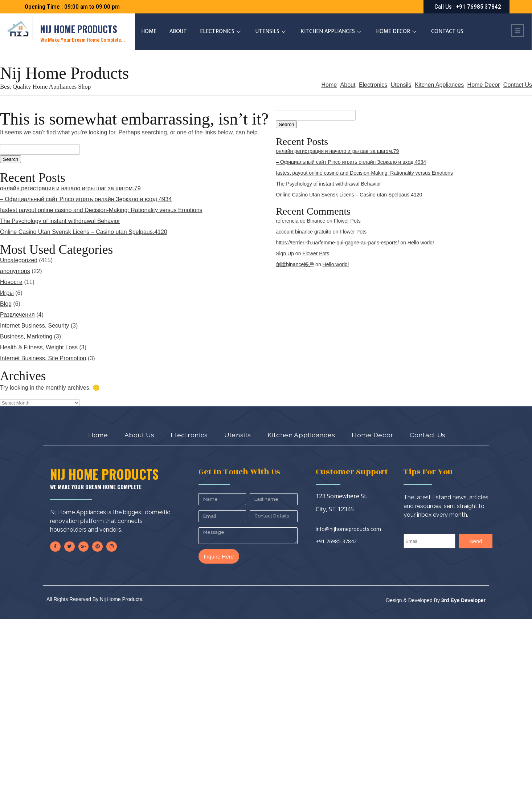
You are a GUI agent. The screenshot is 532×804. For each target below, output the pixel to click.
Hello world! (421, 243)
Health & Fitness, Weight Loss (39, 347)
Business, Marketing (26, 336)
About (179, 31)
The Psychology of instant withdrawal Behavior (60, 221)
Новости (11, 282)
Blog (6, 304)
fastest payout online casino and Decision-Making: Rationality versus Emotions (101, 210)
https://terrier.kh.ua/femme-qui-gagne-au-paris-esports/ (337, 243)
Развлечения (17, 315)
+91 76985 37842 (336, 541)
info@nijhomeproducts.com (348, 529)
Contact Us (448, 31)
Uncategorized (19, 260)
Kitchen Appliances (332, 31)
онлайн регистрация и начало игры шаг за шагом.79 (70, 188)
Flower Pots (347, 221)
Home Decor (397, 31)
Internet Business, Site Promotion (43, 358)
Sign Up (285, 253)
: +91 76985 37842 (468, 7)
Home (149, 31)
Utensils (272, 31)
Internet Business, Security (34, 326)
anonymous (15, 271)
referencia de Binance (300, 221)
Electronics (222, 31)
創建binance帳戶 (295, 264)
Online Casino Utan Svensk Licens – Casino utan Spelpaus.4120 (84, 232)
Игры (7, 293)
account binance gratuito (304, 232)
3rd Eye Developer (463, 600)
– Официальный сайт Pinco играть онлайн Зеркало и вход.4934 (86, 199)
